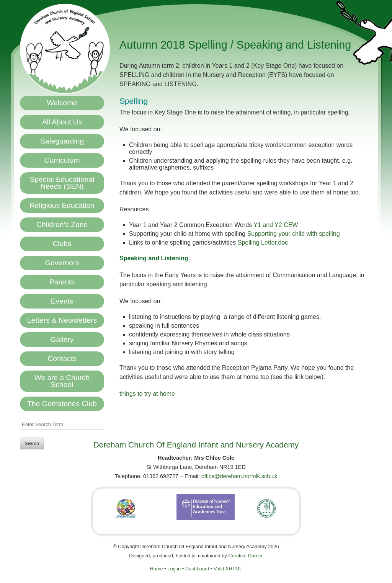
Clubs (62, 244)
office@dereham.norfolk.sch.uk (239, 476)
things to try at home (147, 394)
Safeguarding (62, 141)
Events (62, 301)
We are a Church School (62, 381)
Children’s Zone (62, 225)
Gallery (62, 339)
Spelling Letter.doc (263, 243)
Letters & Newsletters (62, 320)
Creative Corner (245, 556)
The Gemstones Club (62, 404)
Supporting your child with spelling (294, 234)
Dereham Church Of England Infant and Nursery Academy (196, 445)
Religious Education (62, 205)
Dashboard (197, 569)
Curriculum (62, 160)
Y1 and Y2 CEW (276, 225)
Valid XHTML (228, 569)
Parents (62, 282)
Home (157, 569)
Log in (174, 569)
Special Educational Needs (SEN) (62, 183)
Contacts (62, 358)
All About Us (62, 122)
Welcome (62, 103)
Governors (62, 263)
